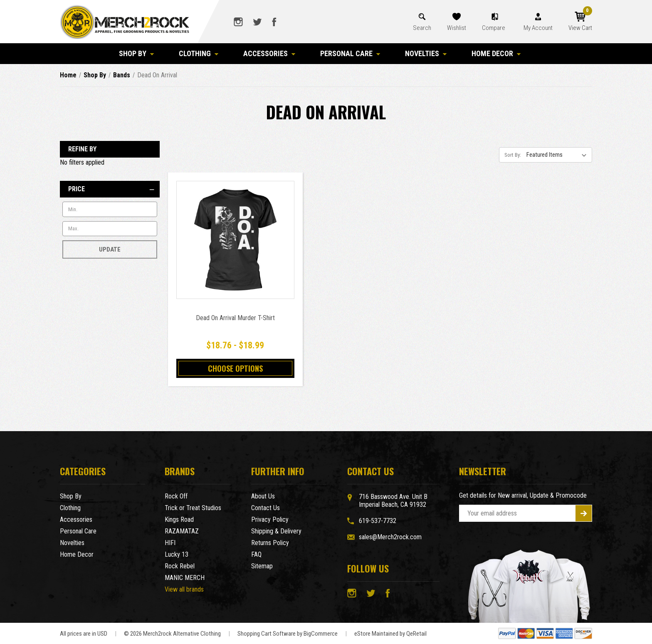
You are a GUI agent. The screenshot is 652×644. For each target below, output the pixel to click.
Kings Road (179, 519)
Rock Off (176, 496)
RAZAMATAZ (182, 531)
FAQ (256, 554)
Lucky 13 (177, 554)
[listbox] (558, 155)
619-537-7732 (378, 521)
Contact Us (265, 508)
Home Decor (496, 53)
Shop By (136, 53)
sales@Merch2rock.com (390, 537)
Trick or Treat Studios (193, 508)
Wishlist (457, 28)
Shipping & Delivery (276, 531)
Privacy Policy (270, 519)
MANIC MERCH (185, 578)
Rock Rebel (180, 566)
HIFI (170, 543)
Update (110, 249)
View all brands (184, 589)
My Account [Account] (538, 28)
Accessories (269, 53)
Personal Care (350, 53)
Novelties (426, 53)
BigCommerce (321, 634)
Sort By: (513, 155)
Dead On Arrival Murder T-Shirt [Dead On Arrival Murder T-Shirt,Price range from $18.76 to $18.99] (235, 318)
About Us (263, 496)
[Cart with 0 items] (580, 22)
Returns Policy (270, 543)
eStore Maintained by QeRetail (390, 634)
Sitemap (262, 566)
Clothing (199, 53)
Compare (494, 28)
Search (422, 28)
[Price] (110, 189)
